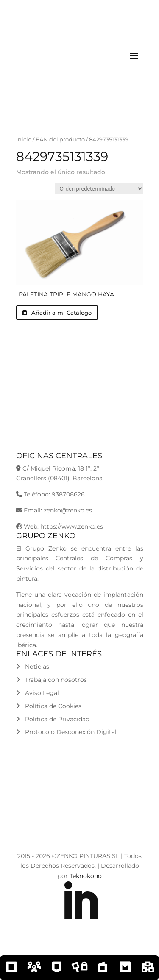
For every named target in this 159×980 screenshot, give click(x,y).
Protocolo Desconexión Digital (66, 732)
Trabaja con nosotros (52, 680)
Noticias (33, 667)
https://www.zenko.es (72, 526)
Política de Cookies (49, 706)
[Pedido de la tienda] (99, 189)
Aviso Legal (38, 693)
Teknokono (86, 876)
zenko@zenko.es (68, 510)
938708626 (68, 494)
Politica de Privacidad (53, 719)
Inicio (24, 140)
